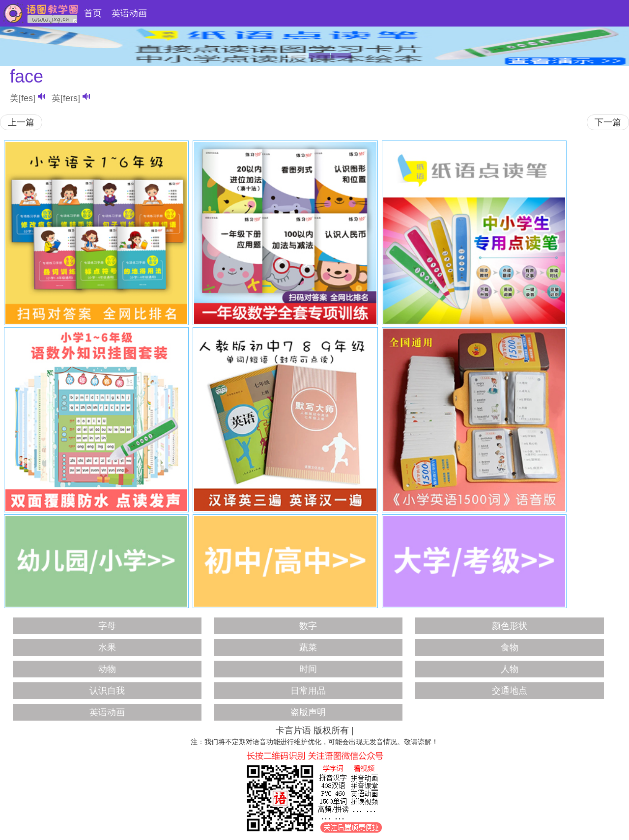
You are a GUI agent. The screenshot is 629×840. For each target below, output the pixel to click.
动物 (107, 669)
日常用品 (308, 691)
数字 (308, 626)
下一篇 (608, 122)
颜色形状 (510, 626)
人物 (510, 669)
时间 (308, 669)
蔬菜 (308, 647)
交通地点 (510, 691)
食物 (510, 647)
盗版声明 (308, 712)
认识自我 (107, 691)
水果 (107, 647)
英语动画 (129, 13)
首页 (93, 13)
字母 (107, 626)
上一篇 (21, 122)
